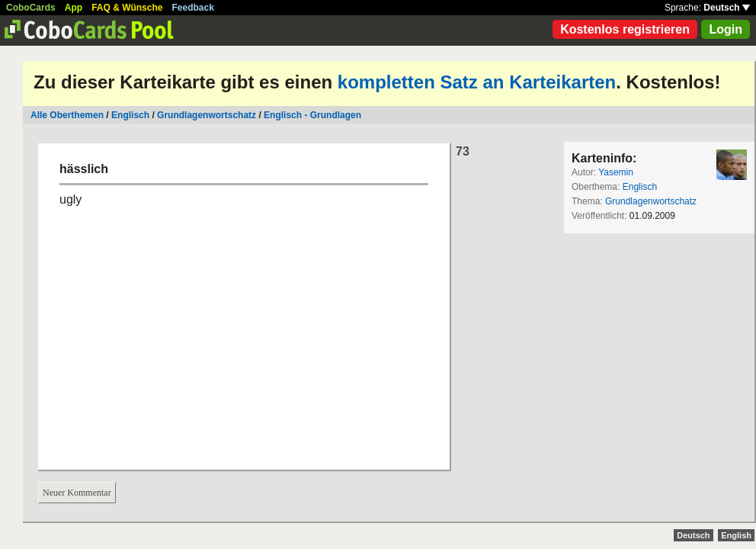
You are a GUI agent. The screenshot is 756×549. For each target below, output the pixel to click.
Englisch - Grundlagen (312, 115)
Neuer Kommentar (77, 493)
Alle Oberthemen (67, 115)
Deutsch (727, 8)
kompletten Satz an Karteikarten (477, 82)
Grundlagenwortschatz (207, 115)
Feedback (193, 8)
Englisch (130, 115)
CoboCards (31, 8)
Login (726, 29)
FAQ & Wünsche (127, 8)
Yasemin (616, 172)
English (736, 535)
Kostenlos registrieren (625, 29)
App (74, 8)
